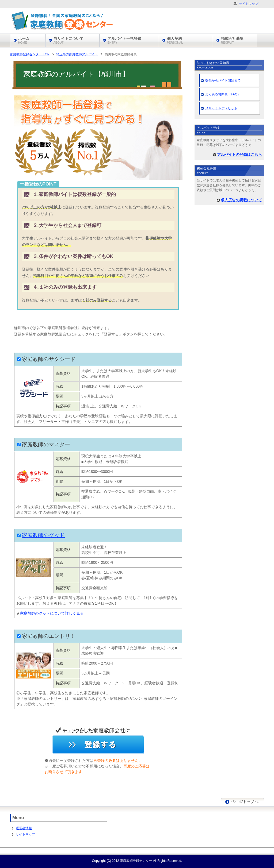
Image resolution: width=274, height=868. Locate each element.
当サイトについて (68, 40)
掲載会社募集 (232, 40)
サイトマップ (25, 834)
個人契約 (175, 40)
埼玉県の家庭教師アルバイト (77, 54)
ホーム (24, 40)
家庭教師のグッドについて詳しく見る (52, 613)
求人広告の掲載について (241, 200)
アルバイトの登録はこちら (239, 155)
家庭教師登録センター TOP (30, 54)
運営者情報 (24, 828)
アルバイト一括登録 (124, 40)
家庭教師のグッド (43, 535)
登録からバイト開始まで (223, 80)
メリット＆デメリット (221, 108)
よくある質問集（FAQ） (223, 94)
